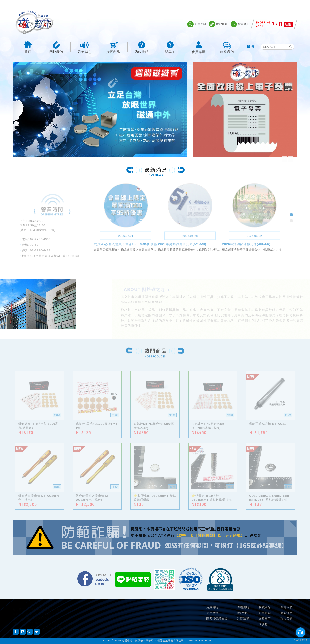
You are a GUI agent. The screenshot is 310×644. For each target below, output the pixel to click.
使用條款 (212, 613)
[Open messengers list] (301, 632)
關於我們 (56, 47)
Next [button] (291, 159)
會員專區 (199, 47)
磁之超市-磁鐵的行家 (34, 22)
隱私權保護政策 (217, 619)
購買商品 (113, 47)
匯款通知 (218, 24)
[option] (100, 114)
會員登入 (240, 24)
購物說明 (142, 47)
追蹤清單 (243, 619)
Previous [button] (285, 159)
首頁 (28, 47)
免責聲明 (212, 607)
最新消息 (85, 47)
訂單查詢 (197, 24)
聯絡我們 (227, 47)
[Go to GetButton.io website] (301, 640)
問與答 (170, 47)
